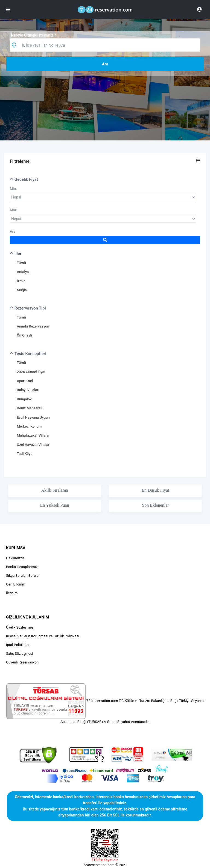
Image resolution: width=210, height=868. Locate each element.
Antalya (23, 272)
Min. (13, 189)
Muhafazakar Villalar (33, 435)
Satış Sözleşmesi (20, 654)
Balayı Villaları (28, 390)
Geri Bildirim (16, 584)
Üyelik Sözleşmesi (20, 627)
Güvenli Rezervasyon (22, 662)
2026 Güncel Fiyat (31, 372)
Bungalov (24, 399)
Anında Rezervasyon (33, 326)
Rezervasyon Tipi (28, 308)
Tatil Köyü (24, 454)
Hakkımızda (15, 558)
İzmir (21, 281)
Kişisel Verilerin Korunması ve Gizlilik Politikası (43, 636)
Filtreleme (20, 161)
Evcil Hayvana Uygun (33, 417)
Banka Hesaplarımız (22, 567)
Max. (14, 210)
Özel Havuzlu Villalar (33, 445)
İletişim (12, 593)
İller (16, 254)
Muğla (22, 290)
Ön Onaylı (24, 335)
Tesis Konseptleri (28, 354)
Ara (13, 231)
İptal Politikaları (18, 645)
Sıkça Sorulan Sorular (23, 576)
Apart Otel (25, 381)
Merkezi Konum (29, 426)
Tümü (21, 263)
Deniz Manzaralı (29, 408)
